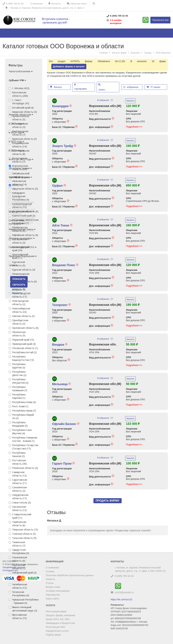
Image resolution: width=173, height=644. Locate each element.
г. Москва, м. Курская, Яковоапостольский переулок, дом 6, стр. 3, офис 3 (45, 8)
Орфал (59, 186)
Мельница (62, 384)
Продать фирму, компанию (60, 615)
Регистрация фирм (56, 611)
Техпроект (62, 305)
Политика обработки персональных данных (70, 575)
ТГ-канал (153, 87)
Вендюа (60, 345)
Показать (17, 293)
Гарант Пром (64, 464)
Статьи (50, 583)
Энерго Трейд (64, 146)
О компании (52, 568)
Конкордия (62, 106)
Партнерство (53, 595)
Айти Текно (62, 225)
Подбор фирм (53, 635)
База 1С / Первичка (65, 127)
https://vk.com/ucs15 (121, 599)
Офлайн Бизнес (66, 424)
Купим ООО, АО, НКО (58, 619)
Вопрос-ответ (53, 587)
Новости (50, 579)
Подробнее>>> (134, 127)
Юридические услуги (57, 631)
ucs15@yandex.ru (124, 592)
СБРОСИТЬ (19, 285)
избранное (131, 87)
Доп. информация (101, 127)
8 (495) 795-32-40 (124, 576)
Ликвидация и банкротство (60, 623)
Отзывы (50, 571)
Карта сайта (52, 599)
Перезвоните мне (160, 20)
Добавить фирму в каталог (69, 66)
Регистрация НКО (55, 627)
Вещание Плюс (65, 265)
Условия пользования (58, 591)
